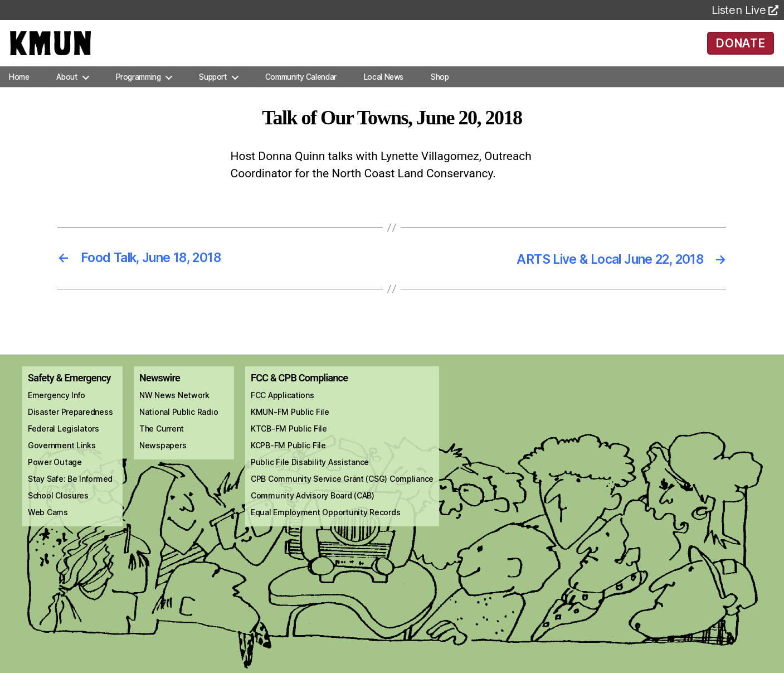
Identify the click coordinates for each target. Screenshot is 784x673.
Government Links (62, 460)
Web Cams (48, 527)
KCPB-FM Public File (288, 460)
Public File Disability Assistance (310, 476)
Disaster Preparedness (70, 426)
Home (19, 91)
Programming (138, 91)
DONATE (741, 50)
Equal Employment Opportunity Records (325, 527)
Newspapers (163, 460)
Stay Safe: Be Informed (70, 493)
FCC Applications (283, 410)
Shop (440, 91)
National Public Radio (179, 426)
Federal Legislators (64, 443)
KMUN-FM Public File (290, 426)
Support (213, 91)
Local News (384, 91)
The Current (162, 443)
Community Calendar (301, 91)
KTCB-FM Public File (289, 443)
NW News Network (174, 410)
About (67, 91)
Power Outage (55, 476)
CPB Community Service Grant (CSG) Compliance (342, 493)
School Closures (58, 510)
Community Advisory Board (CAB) (313, 510)
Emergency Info (57, 410)
